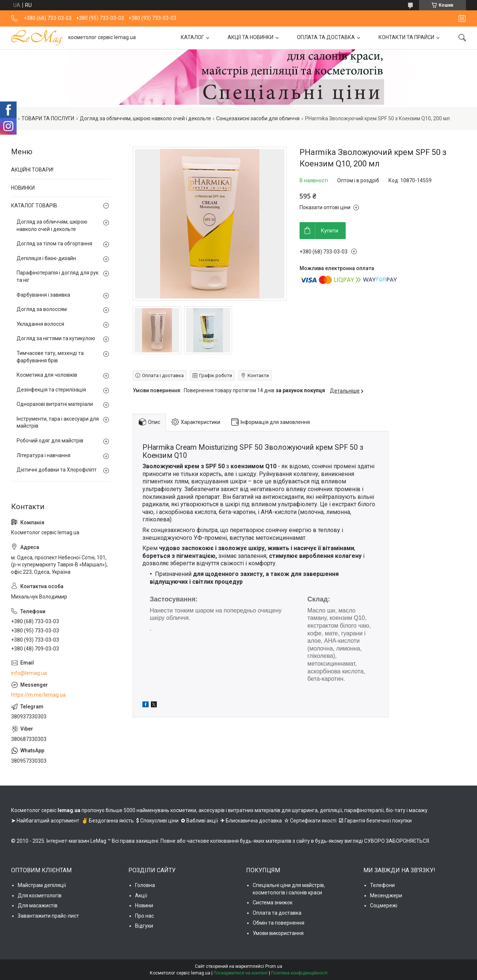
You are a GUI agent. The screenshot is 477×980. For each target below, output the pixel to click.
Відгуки (144, 926)
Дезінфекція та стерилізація (51, 390)
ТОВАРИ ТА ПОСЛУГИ (48, 118)
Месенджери (386, 896)
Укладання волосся (40, 324)
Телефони (382, 885)
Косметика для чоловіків (47, 375)
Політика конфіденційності (299, 973)
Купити (330, 231)
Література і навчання (44, 455)
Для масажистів (38, 905)
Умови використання (278, 933)
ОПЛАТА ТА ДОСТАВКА (326, 37)
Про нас (144, 916)
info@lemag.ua (29, 673)
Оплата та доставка (277, 913)
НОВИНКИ (23, 188)
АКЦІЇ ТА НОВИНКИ (250, 37)
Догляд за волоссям (42, 309)
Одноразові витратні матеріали (55, 404)
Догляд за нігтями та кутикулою (56, 338)
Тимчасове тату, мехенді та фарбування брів (50, 357)
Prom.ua (274, 966)
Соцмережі (384, 905)
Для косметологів (40, 896)
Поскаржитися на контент (241, 973)
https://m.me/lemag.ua (38, 695)
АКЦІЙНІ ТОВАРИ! (32, 170)
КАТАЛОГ (192, 37)
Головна (145, 885)
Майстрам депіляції (42, 885)
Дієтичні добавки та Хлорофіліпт (57, 470)
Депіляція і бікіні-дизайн (46, 258)
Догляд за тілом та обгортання (54, 244)
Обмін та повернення (279, 923)
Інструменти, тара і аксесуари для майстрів (58, 422)
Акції (141, 896)
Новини (144, 905)
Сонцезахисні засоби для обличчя (258, 118)
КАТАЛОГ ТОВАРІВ (34, 206)
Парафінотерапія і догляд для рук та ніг (58, 276)
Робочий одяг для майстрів (50, 441)
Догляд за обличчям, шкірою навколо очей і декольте (145, 118)
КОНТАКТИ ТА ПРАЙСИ (406, 37)
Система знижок (273, 903)
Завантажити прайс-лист (48, 916)
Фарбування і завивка (43, 295)
